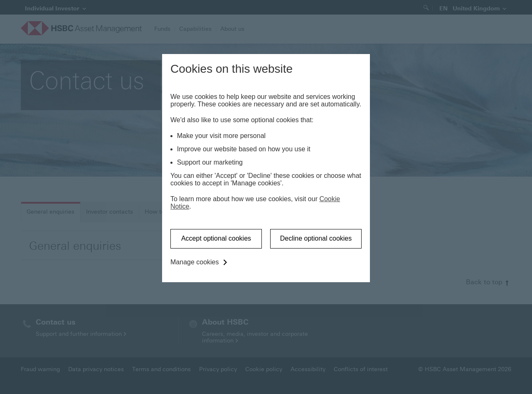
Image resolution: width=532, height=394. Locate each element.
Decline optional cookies (316, 238)
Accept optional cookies (216, 238)
